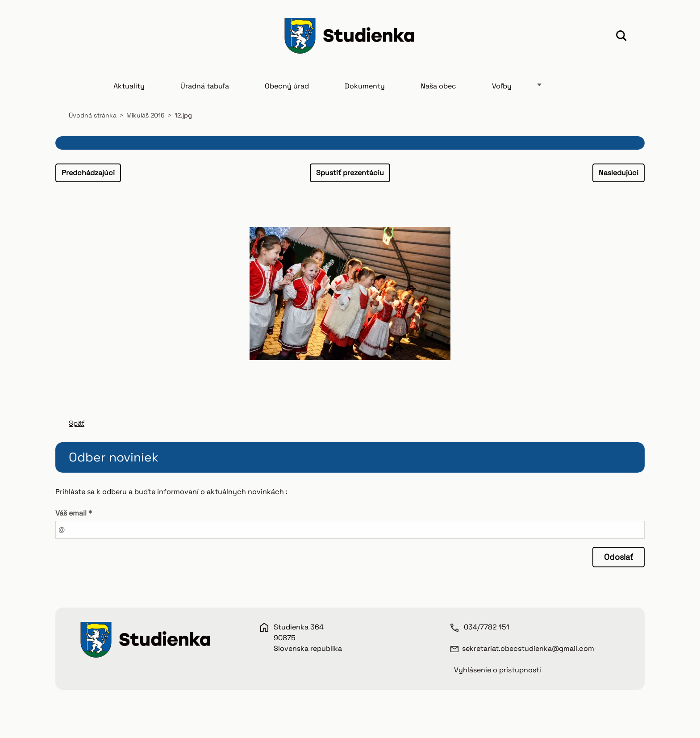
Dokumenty (365, 86)
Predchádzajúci (88, 173)
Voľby (502, 86)
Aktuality (129, 86)
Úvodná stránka (93, 115)
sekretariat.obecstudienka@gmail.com (528, 648)
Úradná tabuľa (205, 86)
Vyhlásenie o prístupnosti (498, 670)
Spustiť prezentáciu (350, 173)
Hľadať (621, 37)
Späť (77, 423)
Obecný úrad (287, 86)
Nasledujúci (619, 173)
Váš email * (74, 513)
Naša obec (438, 86)
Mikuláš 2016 (146, 115)
